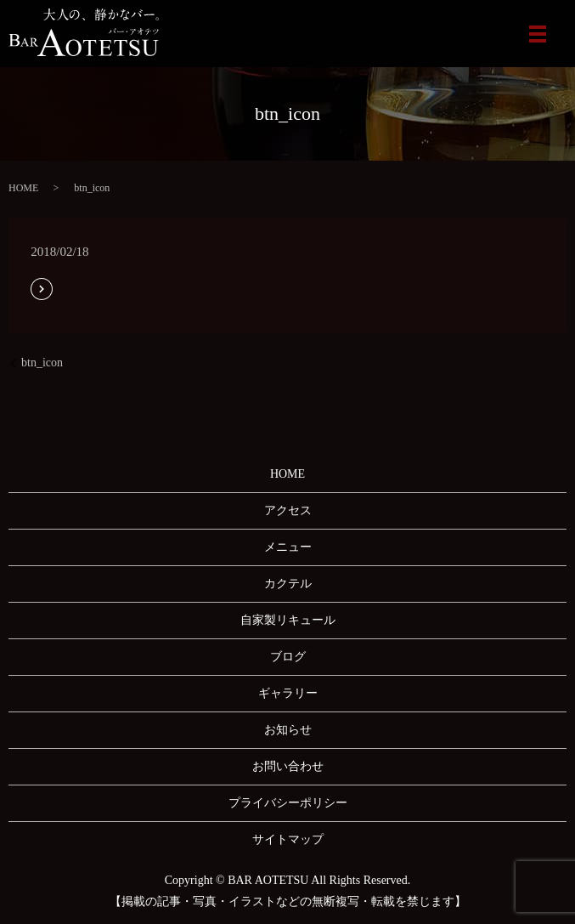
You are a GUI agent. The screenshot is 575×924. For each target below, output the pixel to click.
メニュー (288, 547)
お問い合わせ (288, 766)
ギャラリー (288, 693)
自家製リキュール (288, 620)
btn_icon (42, 363)
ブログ (288, 657)
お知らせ (288, 730)
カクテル (288, 584)
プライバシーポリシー (288, 803)
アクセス (288, 510)
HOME (23, 188)
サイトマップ (288, 839)
